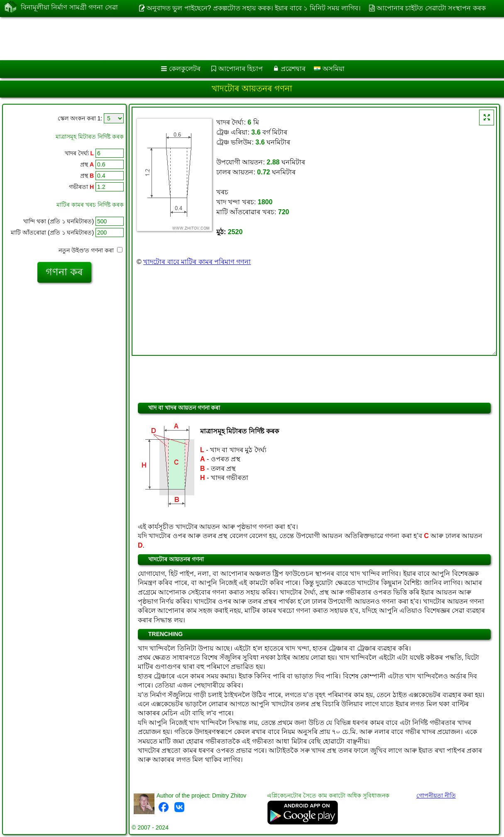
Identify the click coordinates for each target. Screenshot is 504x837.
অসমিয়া (329, 69)
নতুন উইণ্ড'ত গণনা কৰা (91, 250)
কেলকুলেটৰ (185, 69)
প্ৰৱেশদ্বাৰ (293, 69)
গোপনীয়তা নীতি (436, 795)
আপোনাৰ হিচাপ (241, 69)
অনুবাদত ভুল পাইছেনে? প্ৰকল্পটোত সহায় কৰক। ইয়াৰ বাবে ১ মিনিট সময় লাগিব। (254, 8)
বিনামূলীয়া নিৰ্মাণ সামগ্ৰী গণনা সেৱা (69, 8)
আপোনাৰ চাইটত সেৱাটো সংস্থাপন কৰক (431, 8)
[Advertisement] (212, 39)
